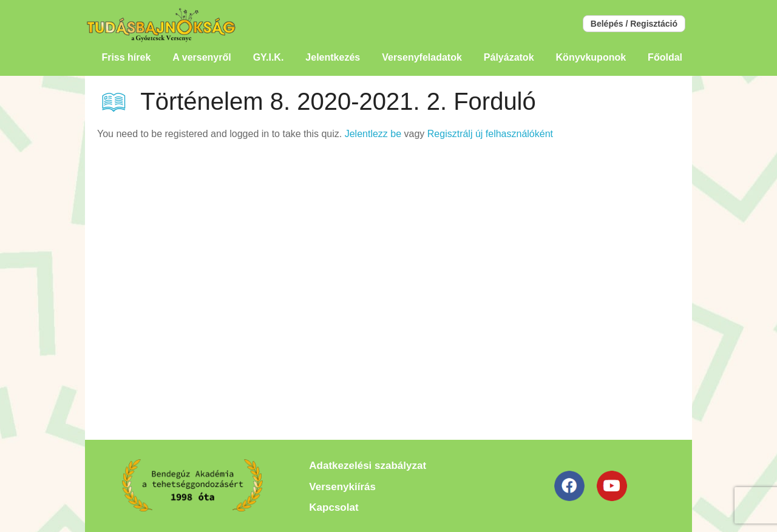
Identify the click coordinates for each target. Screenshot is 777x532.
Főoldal (665, 57)
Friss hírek (126, 57)
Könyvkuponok (591, 57)
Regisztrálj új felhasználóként (490, 134)
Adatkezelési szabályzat (368, 466)
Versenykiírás (342, 487)
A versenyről (202, 57)
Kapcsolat (334, 507)
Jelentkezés (333, 57)
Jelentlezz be (373, 134)
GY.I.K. (269, 57)
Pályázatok (509, 57)
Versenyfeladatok (422, 57)
